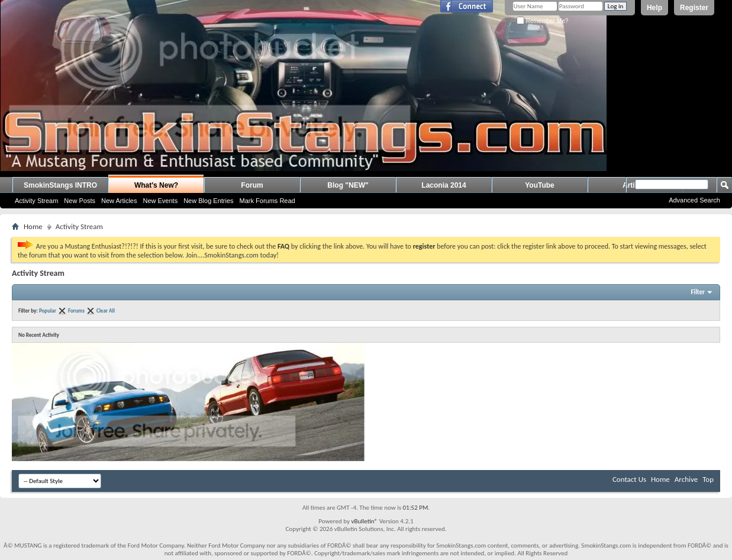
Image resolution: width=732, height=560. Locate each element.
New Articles (119, 201)
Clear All (106, 310)
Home (33, 226)
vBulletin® (364, 521)
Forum (252, 185)
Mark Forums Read (267, 201)
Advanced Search (694, 200)
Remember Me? (542, 21)
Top (708, 479)
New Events (160, 201)
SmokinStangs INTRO (60, 185)
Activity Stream (36, 201)
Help (654, 8)
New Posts (80, 201)
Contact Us (629, 479)
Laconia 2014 (444, 185)
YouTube (540, 185)
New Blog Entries (208, 201)
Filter (698, 292)
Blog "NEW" (348, 185)
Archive (686, 479)
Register (694, 8)
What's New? (156, 185)
